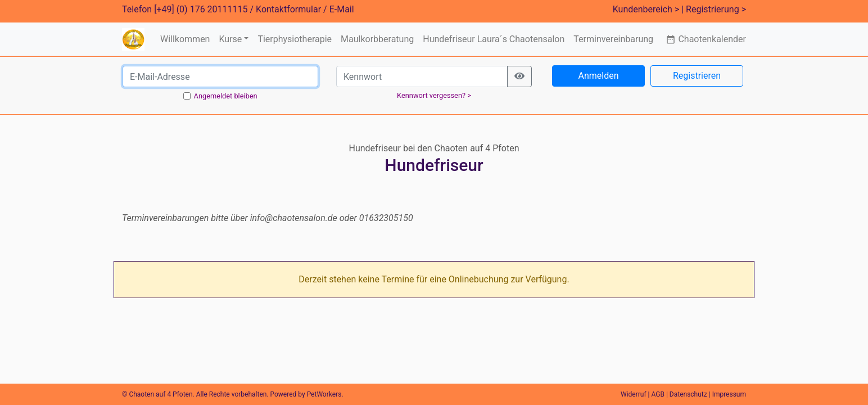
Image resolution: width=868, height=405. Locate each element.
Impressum (729, 394)
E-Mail (342, 9)
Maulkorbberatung (377, 39)
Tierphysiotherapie (295, 39)
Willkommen (185, 39)
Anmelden (598, 76)
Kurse (230, 39)
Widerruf (634, 394)
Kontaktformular (288, 9)
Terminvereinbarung (613, 39)
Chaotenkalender (706, 39)
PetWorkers (324, 394)
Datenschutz (688, 394)
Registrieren (697, 76)
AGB (658, 394)
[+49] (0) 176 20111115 (201, 9)
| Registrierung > (714, 9)
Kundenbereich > (646, 9)
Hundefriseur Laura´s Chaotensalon (494, 39)
